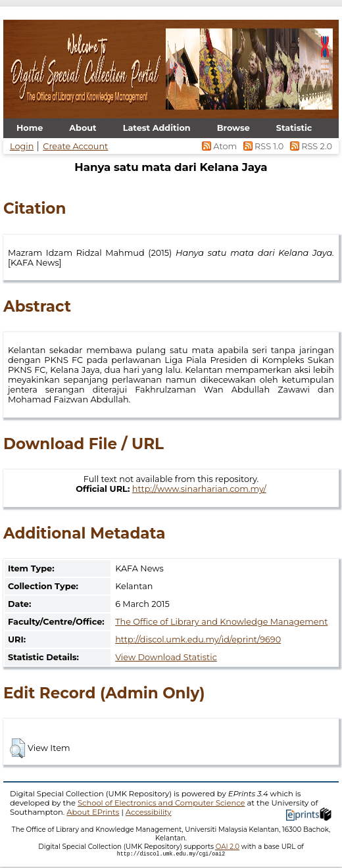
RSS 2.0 (309, 146)
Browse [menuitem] (233, 128)
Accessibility (149, 812)
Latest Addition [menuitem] (157, 128)
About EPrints (93, 812)
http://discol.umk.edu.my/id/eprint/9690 (198, 639)
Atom (219, 146)
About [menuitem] (83, 128)
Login (22, 146)
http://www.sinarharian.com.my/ (199, 489)
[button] (17, 748)
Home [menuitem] (30, 128)
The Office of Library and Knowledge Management (221, 622)
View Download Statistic (166, 657)
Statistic (294, 128)
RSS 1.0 (262, 146)
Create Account (75, 146)
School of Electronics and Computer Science (161, 803)
